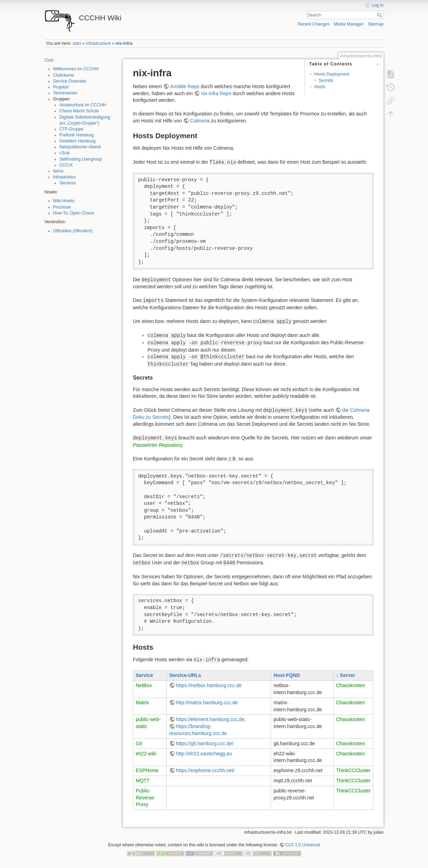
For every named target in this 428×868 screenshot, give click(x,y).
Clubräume (64, 75)
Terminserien (65, 93)
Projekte (61, 87)
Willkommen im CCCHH (76, 69)
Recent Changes (313, 24)
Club (49, 60)
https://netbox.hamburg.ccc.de (209, 685)
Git (139, 743)
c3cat (65, 153)
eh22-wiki (146, 754)
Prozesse (62, 207)
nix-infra (124, 43)
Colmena (200, 121)
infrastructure (98, 43)
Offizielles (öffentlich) (73, 231)
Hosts (320, 87)
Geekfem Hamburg (78, 141)
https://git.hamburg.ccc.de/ (205, 743)
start (77, 43)
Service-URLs (185, 675)
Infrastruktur (65, 177)
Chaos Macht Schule (79, 111)
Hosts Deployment (332, 74)
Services (68, 183)
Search (380, 15)
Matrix (142, 703)
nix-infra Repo (216, 93)
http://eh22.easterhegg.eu (204, 754)
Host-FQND (287, 675)
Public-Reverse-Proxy (146, 798)
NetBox (144, 685)
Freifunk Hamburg (77, 135)
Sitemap (376, 24)
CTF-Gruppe (72, 129)
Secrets (326, 80)
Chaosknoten (351, 685)
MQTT (143, 781)
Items (58, 171)
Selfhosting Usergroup (81, 159)
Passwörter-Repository (158, 445)
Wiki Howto (64, 201)
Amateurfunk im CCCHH (83, 105)
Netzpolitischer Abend (80, 147)
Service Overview (70, 81)
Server (348, 675)
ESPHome (147, 770)
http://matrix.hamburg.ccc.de (207, 703)
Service (144, 675)
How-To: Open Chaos (74, 213)
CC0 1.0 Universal (303, 845)
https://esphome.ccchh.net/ (205, 770)
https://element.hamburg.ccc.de (210, 719)
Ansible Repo (185, 86)
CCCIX (66, 165)
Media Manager (349, 24)
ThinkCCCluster (353, 770)
